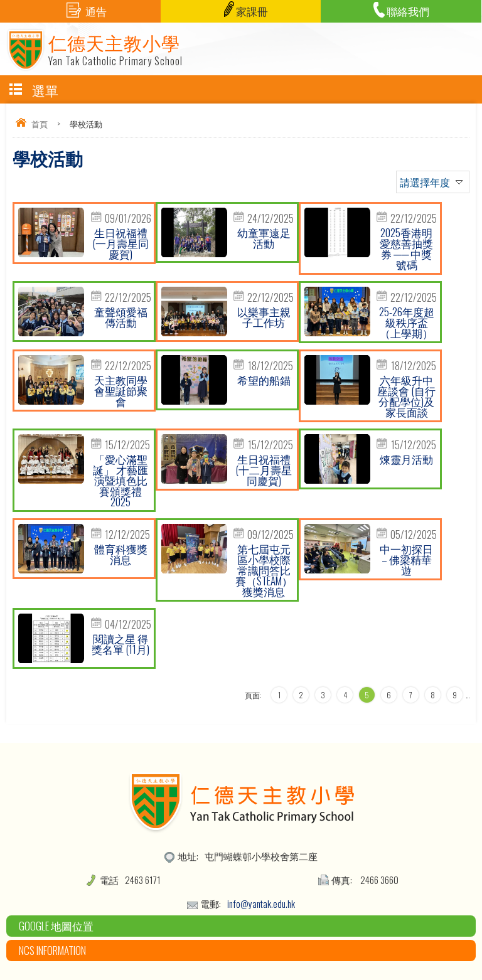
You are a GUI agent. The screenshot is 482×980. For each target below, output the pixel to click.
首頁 (40, 124)
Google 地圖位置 (56, 926)
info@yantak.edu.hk (261, 903)
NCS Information (52, 950)
